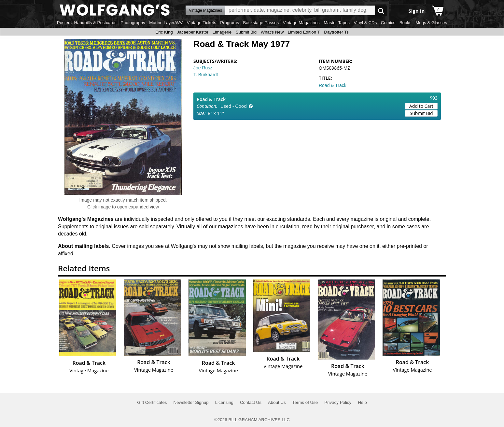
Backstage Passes (261, 23)
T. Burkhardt (206, 75)
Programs (230, 23)
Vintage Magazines (301, 23)
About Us (277, 402)
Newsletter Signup (191, 402)
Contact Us (251, 402)
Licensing (224, 402)
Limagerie (222, 32)
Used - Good (234, 106)
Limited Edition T (304, 32)
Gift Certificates (152, 402)
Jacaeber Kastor (193, 32)
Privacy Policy (338, 402)
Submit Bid (246, 32)
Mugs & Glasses (431, 23)
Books (406, 23)
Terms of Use (305, 402)
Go (381, 11)
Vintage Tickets (202, 23)
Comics (388, 23)
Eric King (164, 32)
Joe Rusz (203, 68)
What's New (272, 32)
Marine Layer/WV (166, 23)
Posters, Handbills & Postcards (87, 23)
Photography (133, 23)
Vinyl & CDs (365, 23)
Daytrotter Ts (336, 32)
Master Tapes (337, 23)
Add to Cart (421, 106)
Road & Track (333, 85)
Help (362, 402)
